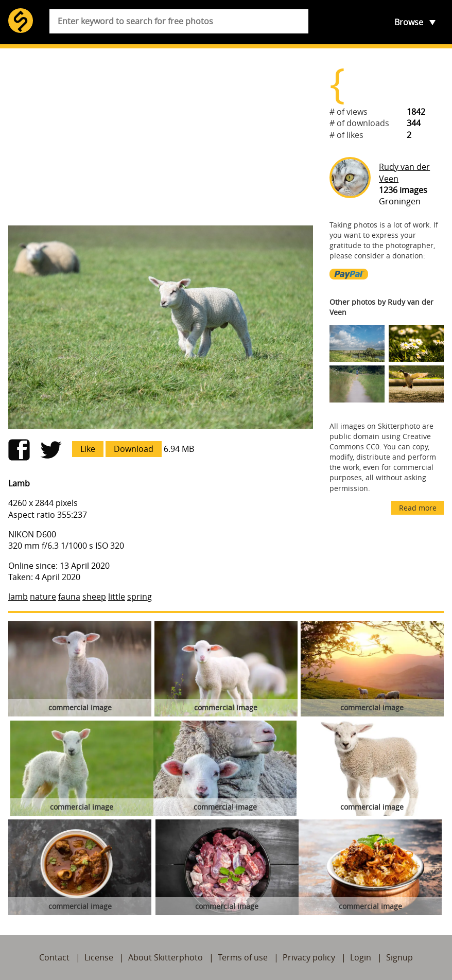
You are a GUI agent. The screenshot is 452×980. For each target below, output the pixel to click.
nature (43, 597)
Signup (399, 957)
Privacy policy (309, 957)
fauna (69, 597)
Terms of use (243, 957)
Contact (54, 957)
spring (140, 597)
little (117, 597)
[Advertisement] (161, 137)
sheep (94, 597)
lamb (18, 597)
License (99, 957)
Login (361, 957)
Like (88, 449)
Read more (418, 508)
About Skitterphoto (166, 957)
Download (134, 449)
